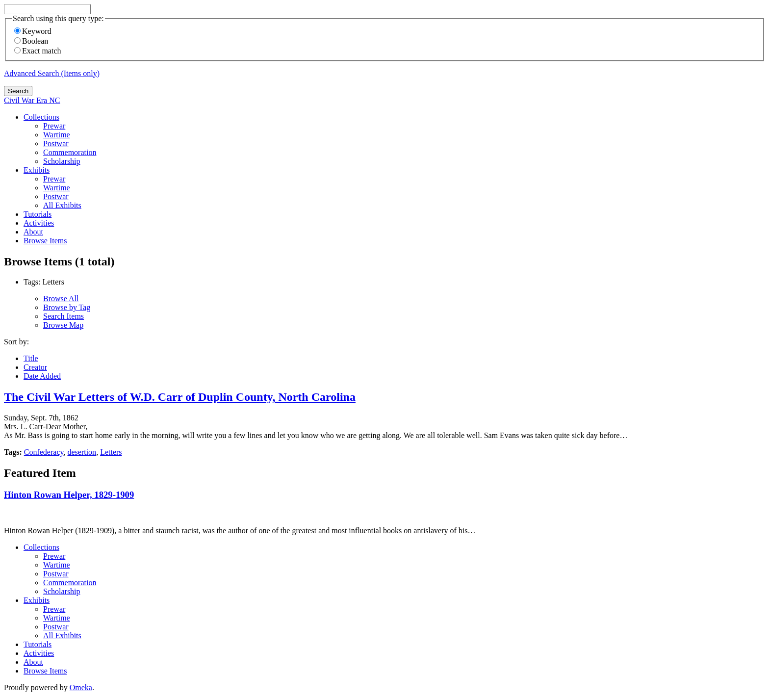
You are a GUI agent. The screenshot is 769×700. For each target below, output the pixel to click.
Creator (35, 367)
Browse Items (45, 241)
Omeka (81, 687)
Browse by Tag (67, 307)
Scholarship (62, 161)
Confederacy (44, 452)
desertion (82, 452)
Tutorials (38, 214)
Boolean (31, 41)
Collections (41, 117)
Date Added (42, 376)
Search (18, 91)
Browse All (61, 298)
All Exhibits (62, 205)
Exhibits (37, 170)
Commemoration (70, 152)
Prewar (54, 126)
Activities (39, 223)
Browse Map (63, 325)
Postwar (56, 143)
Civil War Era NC (32, 100)
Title (31, 358)
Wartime (57, 135)
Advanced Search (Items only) (52, 73)
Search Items (64, 316)
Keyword (33, 31)
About (33, 232)
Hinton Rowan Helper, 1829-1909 (69, 495)
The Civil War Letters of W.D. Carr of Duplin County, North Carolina (180, 397)
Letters (111, 452)
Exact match (38, 51)
